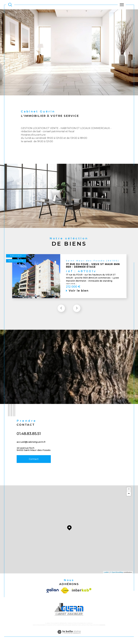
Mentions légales (64, 625)
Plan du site (51, 625)
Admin (74, 625)
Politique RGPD (92, 625)
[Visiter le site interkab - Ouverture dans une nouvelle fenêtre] (81, 591)
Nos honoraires (39, 625)
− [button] (129, 494)
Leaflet (106, 572)
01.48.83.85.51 (29, 439)
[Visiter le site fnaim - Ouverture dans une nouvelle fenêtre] (65, 591)
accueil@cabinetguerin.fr (31, 448)
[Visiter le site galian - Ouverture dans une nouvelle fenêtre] (53, 591)
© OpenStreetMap (117, 572)
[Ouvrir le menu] (122, 5)
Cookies (102, 625)
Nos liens (82, 625)
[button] (77, 314)
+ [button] (129, 489)
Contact (134, 186)
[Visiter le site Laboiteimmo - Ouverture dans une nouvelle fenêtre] (69, 635)
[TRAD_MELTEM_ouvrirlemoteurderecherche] (10, 5)
